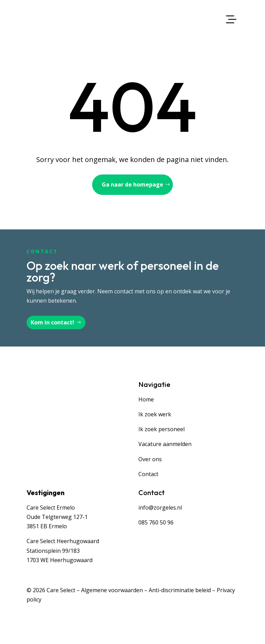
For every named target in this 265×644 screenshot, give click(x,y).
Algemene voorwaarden (112, 590)
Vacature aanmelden (165, 444)
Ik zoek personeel (161, 429)
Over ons (150, 459)
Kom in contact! (52, 322)
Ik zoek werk (155, 414)
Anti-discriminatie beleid (180, 590)
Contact (148, 474)
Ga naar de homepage (132, 184)
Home (146, 399)
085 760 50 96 (156, 522)
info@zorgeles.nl (160, 508)
